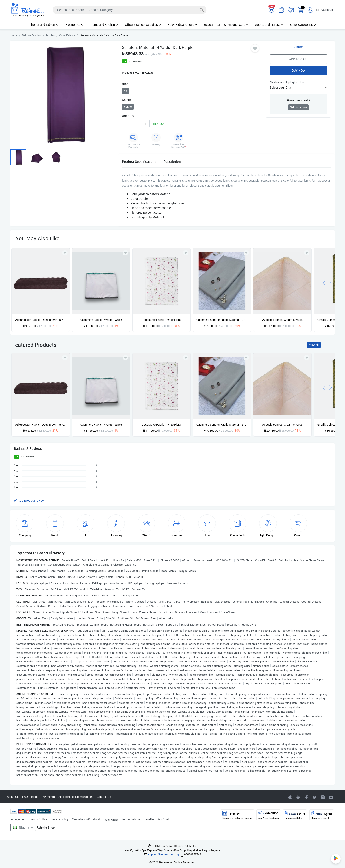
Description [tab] (172, 161)
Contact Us (104, 797)
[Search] (130, 10)
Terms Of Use (39, 819)
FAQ (25, 797)
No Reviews (135, 61)
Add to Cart (299, 59)
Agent (322, 815)
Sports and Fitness (269, 25)
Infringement (18, 819)
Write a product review (29, 500)
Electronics (74, 25)
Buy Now (299, 70)
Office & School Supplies (143, 25)
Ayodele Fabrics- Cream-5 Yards (282, 320)
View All (314, 345)
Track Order (111, 820)
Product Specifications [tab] (139, 161)
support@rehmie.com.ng (163, 854)
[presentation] (324, 283)
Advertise (269, 815)
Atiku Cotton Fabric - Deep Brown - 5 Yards (41, 320)
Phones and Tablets (44, 25)
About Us (13, 797)
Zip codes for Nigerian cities (76, 797)
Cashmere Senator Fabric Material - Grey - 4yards (222, 320)
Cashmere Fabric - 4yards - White (101, 320)
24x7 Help (164, 819)
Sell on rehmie (298, 107)
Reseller (149, 819)
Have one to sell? (299, 100)
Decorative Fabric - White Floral (161, 320)
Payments (48, 797)
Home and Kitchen (104, 25)
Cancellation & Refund (86, 819)
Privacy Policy (60, 819)
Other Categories (303, 25)
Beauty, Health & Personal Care (226, 25)
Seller (295, 815)
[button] (298, 87)
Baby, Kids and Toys (182, 25)
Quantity (128, 116)
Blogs (35, 797)
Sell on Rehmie (131, 819)
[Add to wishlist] (65, 358)
